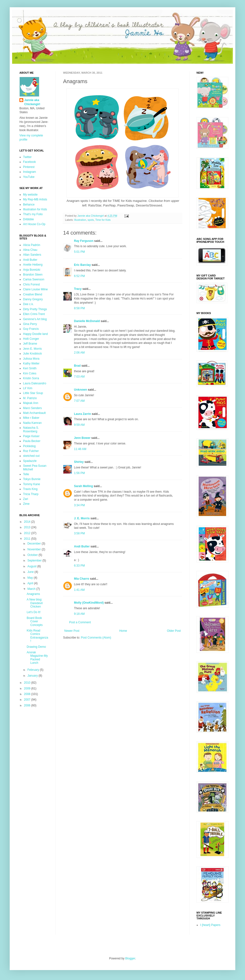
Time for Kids (103, 220)
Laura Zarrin (82, 414)
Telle (26, 474)
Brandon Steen (33, 275)
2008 (28, 694)
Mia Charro (82, 579)
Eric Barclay (82, 265)
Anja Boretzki (32, 270)
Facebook (29, 162)
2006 (28, 705)
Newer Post (72, 631)
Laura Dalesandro (35, 383)
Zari (26, 499)
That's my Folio (33, 214)
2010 (28, 683)
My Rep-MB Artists (35, 199)
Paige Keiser (31, 436)
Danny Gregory (33, 299)
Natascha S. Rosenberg (31, 429)
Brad (77, 366)
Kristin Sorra (31, 378)
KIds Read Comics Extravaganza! (37, 636)
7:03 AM (79, 377)
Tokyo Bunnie (32, 479)
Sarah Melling (83, 486)
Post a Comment (80, 622)
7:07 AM (79, 401)
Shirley (79, 462)
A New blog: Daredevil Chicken (35, 603)
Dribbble (29, 219)
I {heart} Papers (210, 925)
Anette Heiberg (33, 265)
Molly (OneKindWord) (89, 603)
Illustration (80, 220)
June (31, 572)
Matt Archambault (34, 413)
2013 (28, 527)
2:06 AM (79, 353)
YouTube (29, 177)
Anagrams (33, 594)
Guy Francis (31, 329)
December (35, 544)
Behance (29, 205)
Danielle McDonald (87, 321)
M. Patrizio (30, 398)
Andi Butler (82, 546)
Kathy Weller (31, 364)
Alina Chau (30, 250)
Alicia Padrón (32, 245)
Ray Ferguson (84, 241)
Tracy (78, 289)
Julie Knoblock (32, 354)
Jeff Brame (30, 344)
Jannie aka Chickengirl (32, 102)
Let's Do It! (34, 612)
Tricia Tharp (31, 494)
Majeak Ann (31, 403)
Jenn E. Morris (32, 349)
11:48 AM (80, 449)
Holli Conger (31, 339)
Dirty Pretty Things (35, 309)
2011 (28, 539)
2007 (28, 700)
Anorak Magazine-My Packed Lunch (37, 658)
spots (91, 220)
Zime (26, 504)
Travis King (30, 489)
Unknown (81, 390)
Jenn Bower (82, 438)
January (33, 676)
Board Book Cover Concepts (35, 621)
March (32, 589)
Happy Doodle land (35, 334)
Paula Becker (32, 441)
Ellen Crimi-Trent (34, 314)
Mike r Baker (31, 418)
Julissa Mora (31, 359)
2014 (28, 522)
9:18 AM (79, 614)
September (35, 561)
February (34, 670)
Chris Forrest (31, 285)
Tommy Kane (32, 484)
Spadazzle (30, 461)
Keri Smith (30, 368)
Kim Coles (30, 373)
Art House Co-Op (34, 224)
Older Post (174, 631)
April (31, 583)
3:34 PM (79, 505)
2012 (28, 533)
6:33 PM (79, 566)
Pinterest (29, 167)
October (33, 555)
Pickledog (29, 446)
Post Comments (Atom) (96, 638)
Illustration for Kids (35, 209)
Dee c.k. (28, 304)
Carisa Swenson (34, 279)
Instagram (29, 172)
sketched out (31, 456)
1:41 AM (79, 590)
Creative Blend (33, 294)
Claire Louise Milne (35, 289)
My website (30, 195)
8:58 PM (79, 308)
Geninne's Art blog (35, 319)
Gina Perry (30, 324)
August (32, 566)
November (35, 549)
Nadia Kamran (32, 423)
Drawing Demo (36, 647)
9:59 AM (79, 425)
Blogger (130, 958)
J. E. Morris (82, 518)
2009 (28, 688)
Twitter (27, 157)
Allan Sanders (32, 255)
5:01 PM (79, 252)
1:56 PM (79, 473)
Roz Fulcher (31, 451)
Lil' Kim (28, 388)
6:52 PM (79, 276)
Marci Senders (32, 408)
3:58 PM (79, 533)
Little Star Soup (33, 393)
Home (123, 631)
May (31, 578)
